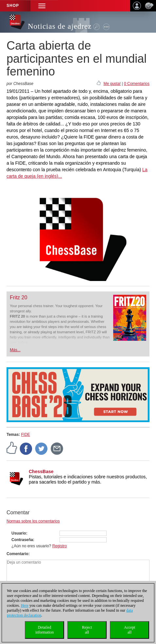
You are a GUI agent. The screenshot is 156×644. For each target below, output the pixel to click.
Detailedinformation (45, 630)
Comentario (17, 554)
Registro (60, 546)
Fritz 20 (18, 297)
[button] (42, 6)
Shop (13, 6)
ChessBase (41, 471)
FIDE (25, 435)
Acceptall (130, 630)
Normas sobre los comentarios (33, 521)
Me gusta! (112, 84)
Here (25, 605)
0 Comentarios (137, 84)
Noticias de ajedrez (60, 26)
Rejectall (87, 630)
